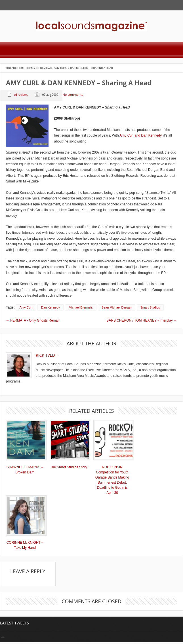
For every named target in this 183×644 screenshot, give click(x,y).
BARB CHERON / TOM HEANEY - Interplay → (142, 320)
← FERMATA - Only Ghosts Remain (33, 320)
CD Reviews (44, 68)
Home (30, 68)
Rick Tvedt (46, 355)
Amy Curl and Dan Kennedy (140, 135)
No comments (73, 95)
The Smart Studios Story (69, 467)
